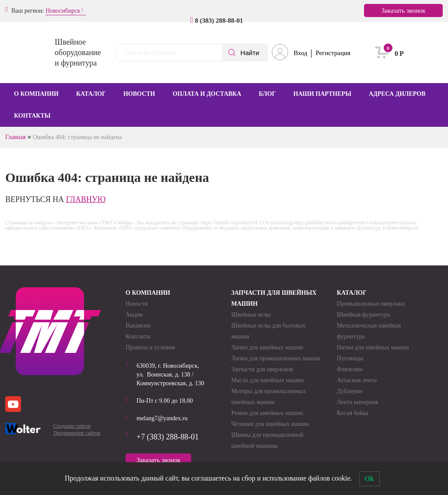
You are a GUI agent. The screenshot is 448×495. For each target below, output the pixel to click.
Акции (134, 315)
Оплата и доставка (207, 94)
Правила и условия (150, 347)
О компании (36, 94)
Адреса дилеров (397, 94)
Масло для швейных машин (267, 380)
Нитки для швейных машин (373, 347)
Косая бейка (353, 413)
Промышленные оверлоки (371, 304)
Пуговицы (350, 358)
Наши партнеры (322, 94)
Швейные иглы (251, 315)
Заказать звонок (403, 10)
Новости (139, 94)
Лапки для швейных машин (267, 347)
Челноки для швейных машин (270, 424)
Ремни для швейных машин (267, 413)
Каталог (91, 94)
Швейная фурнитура (364, 315)
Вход (300, 53)
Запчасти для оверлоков (262, 369)
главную (86, 199)
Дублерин (350, 391)
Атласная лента (357, 380)
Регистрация (333, 53)
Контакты (32, 116)
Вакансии (138, 326)
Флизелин (350, 369)
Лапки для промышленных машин (276, 358)
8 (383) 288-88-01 (219, 21)
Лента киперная (357, 402)
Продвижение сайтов (77, 433)
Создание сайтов (72, 426)
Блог (267, 94)
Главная (16, 137)
